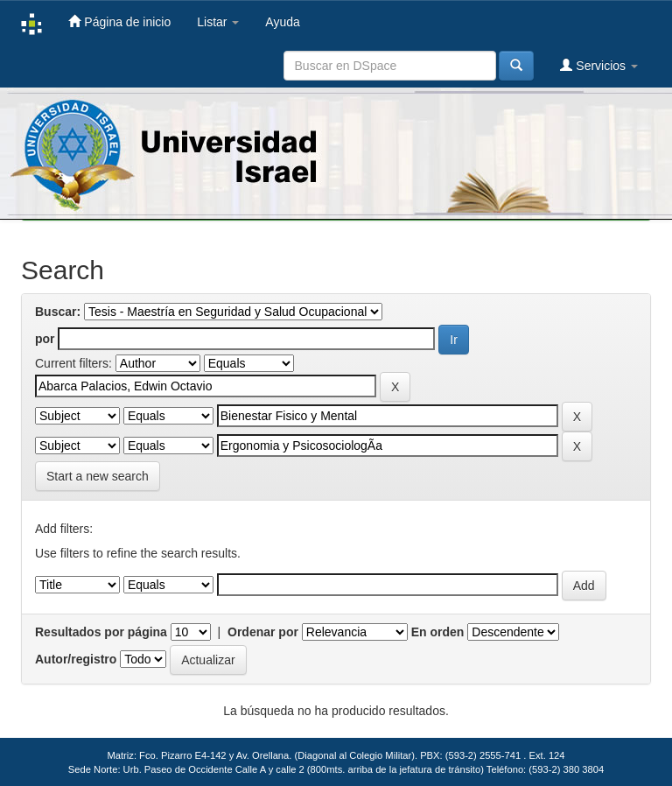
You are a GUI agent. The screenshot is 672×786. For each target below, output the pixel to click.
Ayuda (282, 22)
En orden (438, 632)
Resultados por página (101, 632)
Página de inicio (119, 21)
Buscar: (58, 312)
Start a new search (98, 476)
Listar (218, 22)
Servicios (599, 65)
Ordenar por (263, 632)
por (45, 339)
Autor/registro (76, 659)
